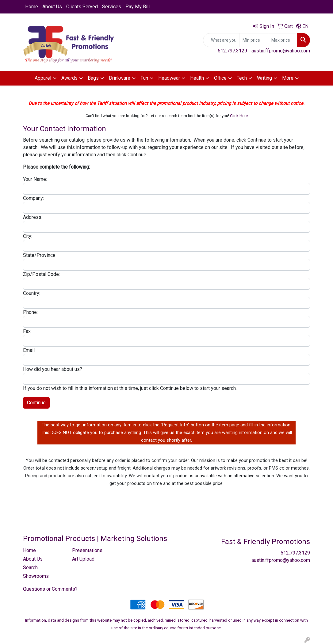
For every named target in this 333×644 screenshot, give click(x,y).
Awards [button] (69, 78)
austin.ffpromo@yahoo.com (281, 51)
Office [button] (220, 78)
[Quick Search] (221, 40)
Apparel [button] (43, 78)
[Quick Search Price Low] (254, 40)
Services (112, 7)
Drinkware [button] (120, 78)
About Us (52, 7)
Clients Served (82, 7)
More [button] (288, 78)
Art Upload (83, 559)
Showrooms (36, 576)
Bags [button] (93, 78)
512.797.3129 (232, 51)
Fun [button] (144, 78)
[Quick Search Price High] (283, 40)
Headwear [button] (169, 78)
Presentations (87, 550)
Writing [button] (264, 78)
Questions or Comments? (50, 589)
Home (32, 7)
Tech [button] (242, 78)
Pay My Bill (138, 7)
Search (30, 568)
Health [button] (197, 78)
